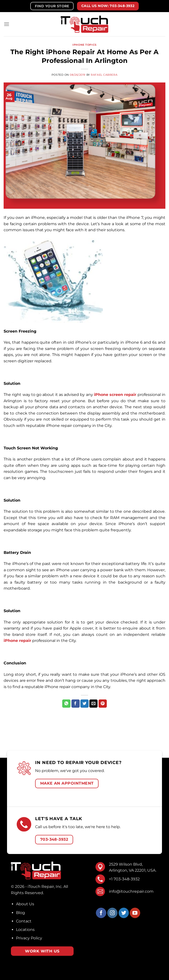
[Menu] (7, 24)
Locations (25, 930)
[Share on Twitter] (84, 704)
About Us (25, 904)
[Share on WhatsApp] (66, 704)
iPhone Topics (84, 45)
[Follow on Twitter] (124, 913)
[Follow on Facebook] (101, 913)
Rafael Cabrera (104, 75)
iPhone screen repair (115, 395)
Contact (24, 921)
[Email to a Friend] (93, 704)
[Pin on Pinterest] (103, 704)
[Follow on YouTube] (135, 913)
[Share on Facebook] (76, 704)
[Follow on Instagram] (112, 913)
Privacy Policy (29, 938)
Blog (20, 913)
